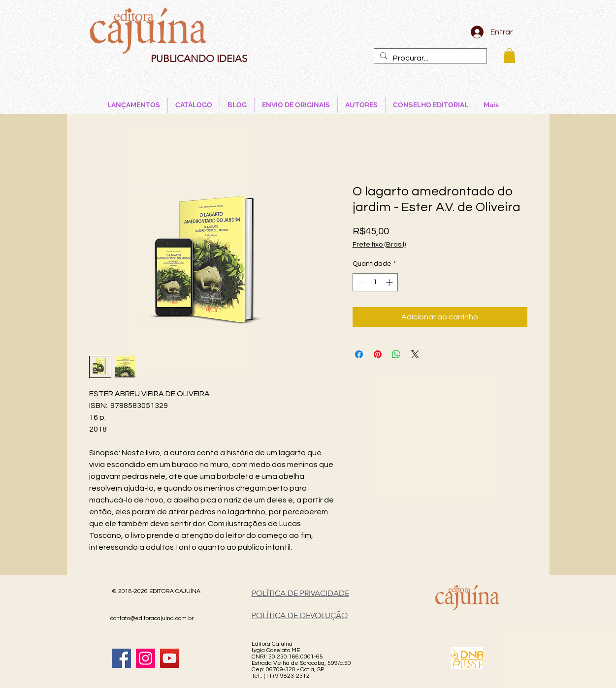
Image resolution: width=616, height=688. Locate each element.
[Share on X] (415, 354)
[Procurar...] (429, 58)
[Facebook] (121, 658)
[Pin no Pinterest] (378, 354)
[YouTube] (170, 658)
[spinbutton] (375, 282)
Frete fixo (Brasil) (379, 245)
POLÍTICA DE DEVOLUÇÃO (300, 615)
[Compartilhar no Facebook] (359, 354)
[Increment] (390, 282)
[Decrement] (360, 282)
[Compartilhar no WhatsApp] (396, 354)
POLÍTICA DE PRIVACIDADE (300, 593)
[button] (509, 56)
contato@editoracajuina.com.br (152, 618)
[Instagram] (146, 658)
